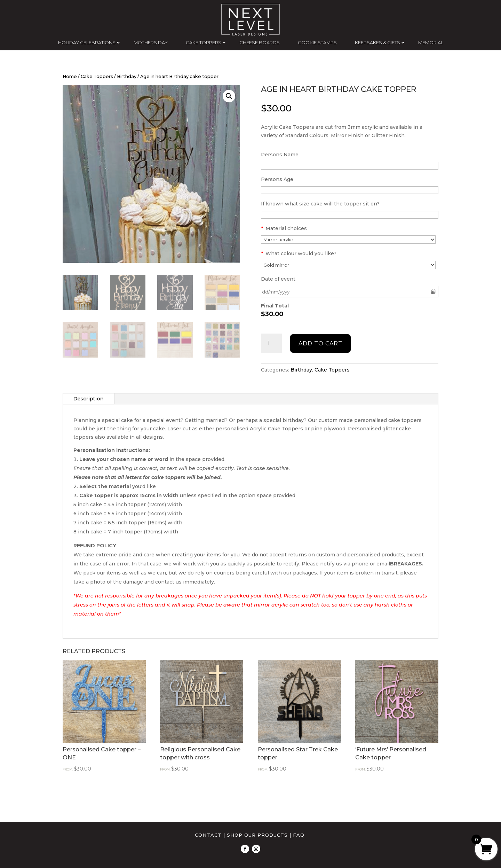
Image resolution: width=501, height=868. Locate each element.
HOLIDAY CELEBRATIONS (87, 42)
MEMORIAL (431, 42)
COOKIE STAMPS (317, 42)
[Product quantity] (271, 343)
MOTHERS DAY (151, 42)
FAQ (299, 835)
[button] (229, 96)
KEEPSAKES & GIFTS (377, 42)
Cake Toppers (97, 76)
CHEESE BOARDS (260, 42)
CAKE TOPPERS (204, 42)
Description (89, 399)
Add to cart (320, 343)
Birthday (127, 76)
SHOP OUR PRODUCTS (257, 835)
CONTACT (208, 835)
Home (70, 76)
